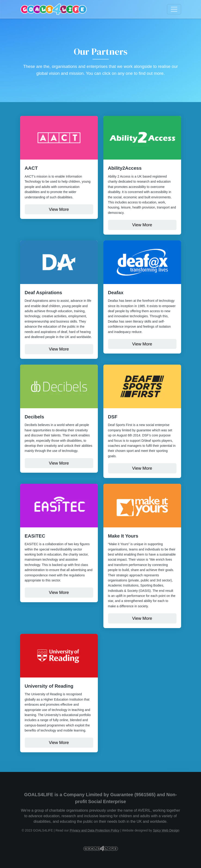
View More (59, 209)
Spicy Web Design (166, 830)
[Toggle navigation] (174, 9)
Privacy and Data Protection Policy (94, 830)
